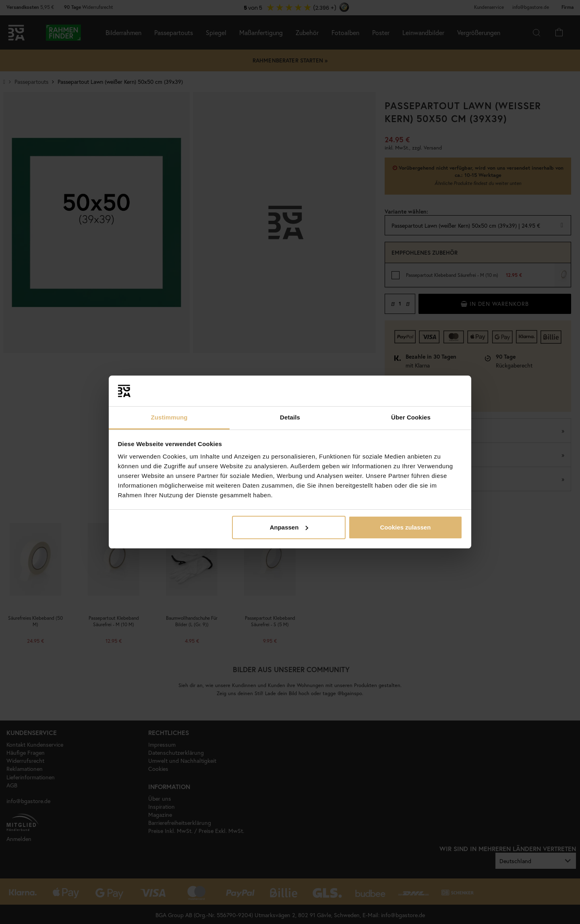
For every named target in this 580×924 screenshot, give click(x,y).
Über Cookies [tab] (411, 417)
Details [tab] (290, 417)
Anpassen (289, 527)
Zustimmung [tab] (169, 417)
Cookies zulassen (405, 527)
